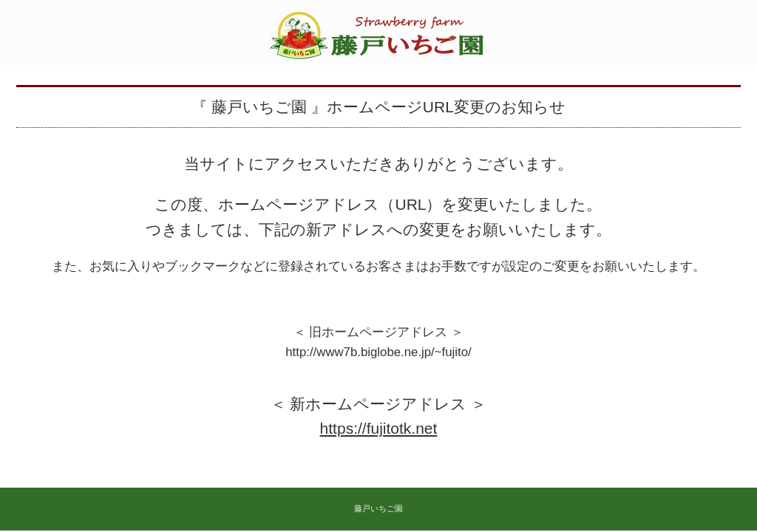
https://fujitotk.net (379, 428)
